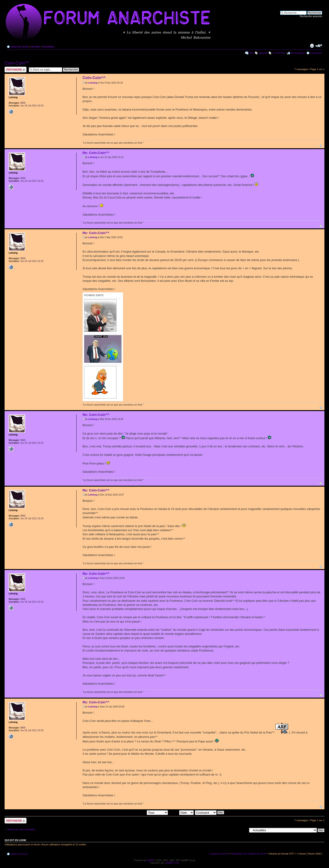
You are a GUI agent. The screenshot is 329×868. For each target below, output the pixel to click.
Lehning (93, 83)
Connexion (316, 53)
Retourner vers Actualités (21, 829)
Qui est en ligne (15, 840)
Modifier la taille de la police (319, 46)
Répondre (16, 70)
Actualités (48, 47)
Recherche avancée (311, 16)
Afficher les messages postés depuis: (136, 812)
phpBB (150, 860)
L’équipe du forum (219, 854)
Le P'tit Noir (279, 53)
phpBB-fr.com (173, 863)
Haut (321, 146)
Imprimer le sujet (312, 46)
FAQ (251, 53)
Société (36, 47)
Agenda (263, 53)
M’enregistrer (298, 53)
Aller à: (243, 830)
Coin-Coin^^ (17, 63)
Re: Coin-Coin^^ (96, 153)
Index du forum (20, 47)
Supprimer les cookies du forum (249, 854)
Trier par (181, 812)
